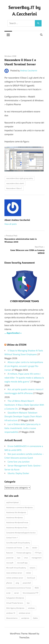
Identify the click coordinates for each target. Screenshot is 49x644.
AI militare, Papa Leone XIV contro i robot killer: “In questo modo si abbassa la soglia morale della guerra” (24, 378)
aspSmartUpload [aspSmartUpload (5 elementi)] (12, 502)
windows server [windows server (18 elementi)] (25, 613)
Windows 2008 (10, 56)
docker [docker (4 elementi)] (35, 548)
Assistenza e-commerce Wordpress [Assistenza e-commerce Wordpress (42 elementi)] (19, 507)
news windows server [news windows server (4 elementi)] (14, 573)
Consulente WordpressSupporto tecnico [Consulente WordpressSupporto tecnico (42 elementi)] (21, 533)
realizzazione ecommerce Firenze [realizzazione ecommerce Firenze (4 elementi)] (19, 588)
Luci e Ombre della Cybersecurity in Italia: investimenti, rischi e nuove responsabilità (22, 428)
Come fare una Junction (19, 462)
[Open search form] (41, 34)
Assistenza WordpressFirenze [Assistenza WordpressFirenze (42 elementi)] (17, 522)
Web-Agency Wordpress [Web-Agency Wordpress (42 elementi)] (15, 608)
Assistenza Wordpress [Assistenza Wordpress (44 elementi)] (15, 517)
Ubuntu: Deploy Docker (18, 473)
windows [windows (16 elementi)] (31, 608)
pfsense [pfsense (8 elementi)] (9, 583)
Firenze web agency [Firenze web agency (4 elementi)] (24, 553)
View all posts (11, 224)
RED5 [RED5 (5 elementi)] (37, 588)
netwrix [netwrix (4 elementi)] (32, 568)
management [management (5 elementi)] (37, 558)
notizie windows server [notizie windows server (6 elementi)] (15, 578)
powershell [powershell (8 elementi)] (27, 583)
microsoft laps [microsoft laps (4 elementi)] (22, 563)
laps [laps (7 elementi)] (19, 558)
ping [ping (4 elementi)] (17, 583)
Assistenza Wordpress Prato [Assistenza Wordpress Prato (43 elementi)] (17, 528)
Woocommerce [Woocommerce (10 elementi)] (12, 618)
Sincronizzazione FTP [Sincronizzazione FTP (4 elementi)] (31, 593)
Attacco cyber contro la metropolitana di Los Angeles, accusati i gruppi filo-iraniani (24, 366)
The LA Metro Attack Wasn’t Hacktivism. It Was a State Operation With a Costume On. (24, 405)
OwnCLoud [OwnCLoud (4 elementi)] (31, 578)
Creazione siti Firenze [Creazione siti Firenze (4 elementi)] (14, 548)
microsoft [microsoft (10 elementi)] (10, 563)
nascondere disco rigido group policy (20, 178)
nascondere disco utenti (15, 183)
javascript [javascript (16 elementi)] (10, 558)
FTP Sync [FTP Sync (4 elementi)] (38, 553)
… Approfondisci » (13, 333)
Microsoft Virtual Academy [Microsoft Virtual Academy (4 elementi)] (16, 568)
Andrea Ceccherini (29, 71)
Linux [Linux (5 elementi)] (26, 558)
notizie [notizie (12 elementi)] (28, 573)
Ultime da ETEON (17, 345)
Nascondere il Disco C (14, 188)
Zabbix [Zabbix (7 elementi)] (35, 618)
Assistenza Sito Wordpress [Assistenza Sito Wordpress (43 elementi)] (16, 512)
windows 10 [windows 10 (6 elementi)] (11, 613)
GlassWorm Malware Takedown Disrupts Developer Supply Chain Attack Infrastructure (23, 417)
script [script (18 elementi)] (8, 593)
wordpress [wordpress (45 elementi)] (25, 618)
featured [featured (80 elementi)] (9, 553)
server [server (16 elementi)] (17, 593)
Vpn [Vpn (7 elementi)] (28, 603)
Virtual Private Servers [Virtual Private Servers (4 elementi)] (15, 603)
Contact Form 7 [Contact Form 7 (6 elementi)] (12, 538)
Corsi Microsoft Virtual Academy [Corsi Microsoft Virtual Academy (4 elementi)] (18, 543)
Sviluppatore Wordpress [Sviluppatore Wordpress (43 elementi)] (15, 598)
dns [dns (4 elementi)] (27, 548)
